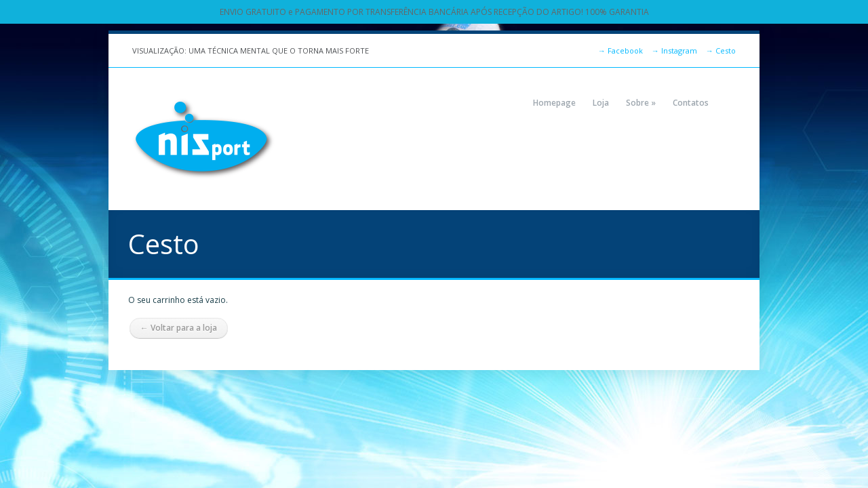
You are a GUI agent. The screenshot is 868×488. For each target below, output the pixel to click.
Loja (601, 103)
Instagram (674, 50)
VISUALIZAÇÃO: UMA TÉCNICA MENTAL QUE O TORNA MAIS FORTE (251, 50)
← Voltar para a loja (179, 328)
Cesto (721, 50)
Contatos (691, 103)
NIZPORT (203, 139)
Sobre (641, 103)
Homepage (554, 103)
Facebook (620, 50)
